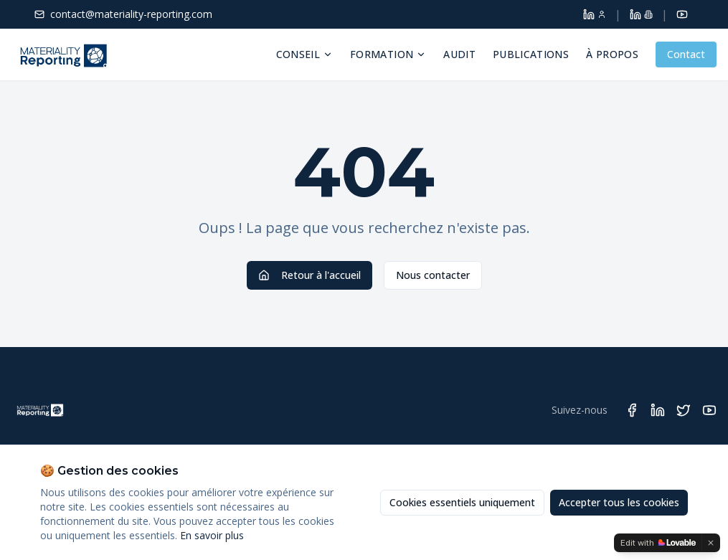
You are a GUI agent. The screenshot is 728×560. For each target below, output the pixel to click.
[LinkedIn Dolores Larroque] (595, 14)
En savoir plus (212, 535)
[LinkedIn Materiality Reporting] (641, 14)
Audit (459, 54)
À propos (612, 54)
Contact (686, 54)
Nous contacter (433, 275)
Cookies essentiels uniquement (462, 502)
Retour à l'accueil (309, 275)
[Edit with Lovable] (658, 543)
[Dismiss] (711, 543)
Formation (388, 54)
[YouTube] (682, 14)
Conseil (304, 54)
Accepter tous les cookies (619, 502)
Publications (531, 54)
